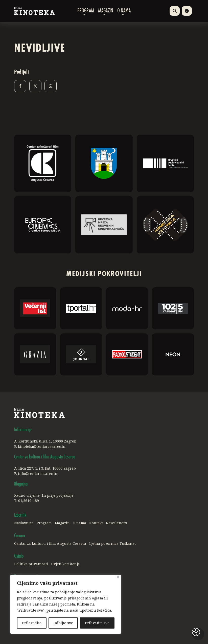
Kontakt (96, 523)
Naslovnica (24, 523)
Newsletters (116, 523)
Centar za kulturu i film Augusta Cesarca (50, 543)
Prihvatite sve (97, 623)
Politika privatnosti (31, 564)
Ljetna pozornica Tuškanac (113, 543)
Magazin (106, 11)
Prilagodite (32, 623)
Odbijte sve (63, 623)
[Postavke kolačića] (196, 632)
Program (86, 11)
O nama (124, 11)
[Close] (118, 577)
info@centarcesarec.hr (38, 474)
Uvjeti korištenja (65, 564)
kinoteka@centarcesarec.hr (42, 446)
